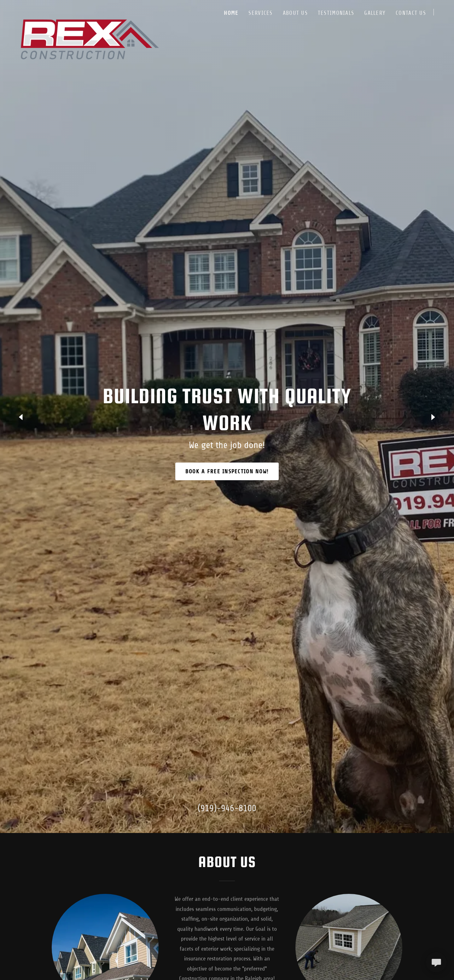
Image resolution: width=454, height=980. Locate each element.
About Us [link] (295, 13)
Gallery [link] (375, 13)
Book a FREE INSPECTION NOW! (227, 471)
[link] (89, 11)
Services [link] (260, 13)
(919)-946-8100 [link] (227, 808)
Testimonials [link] (336, 13)
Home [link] (231, 13)
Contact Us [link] (411, 13)
